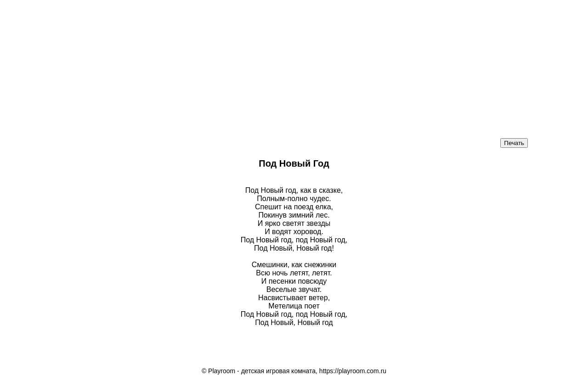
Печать (514, 143)
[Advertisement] (230, 64)
